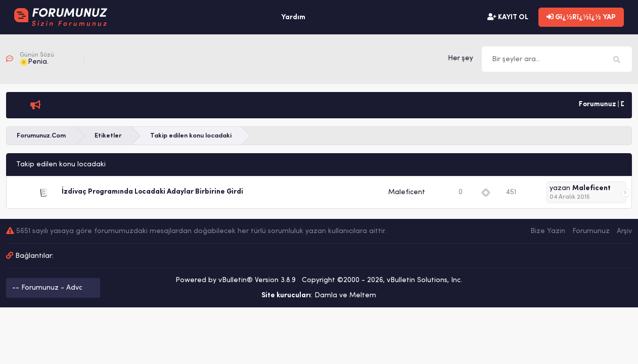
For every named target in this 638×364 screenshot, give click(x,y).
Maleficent (407, 192)
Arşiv (624, 231)
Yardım (293, 17)
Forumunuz (591, 231)
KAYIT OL (508, 17)
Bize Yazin (548, 231)
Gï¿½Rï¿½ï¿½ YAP (581, 17)
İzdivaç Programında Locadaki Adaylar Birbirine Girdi (152, 192)
